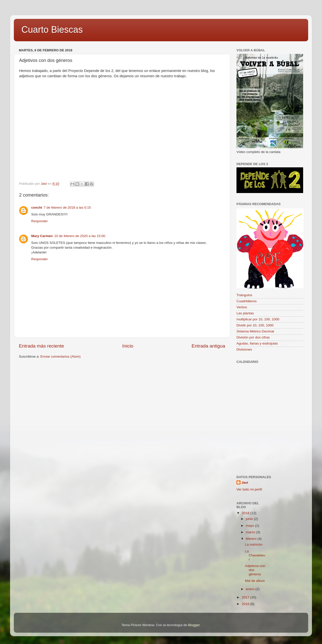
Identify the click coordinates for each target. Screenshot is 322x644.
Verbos (242, 307)
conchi (37, 207)
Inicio (128, 346)
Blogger (194, 625)
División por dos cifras (253, 337)
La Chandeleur (255, 555)
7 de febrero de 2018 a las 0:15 (67, 207)
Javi (245, 483)
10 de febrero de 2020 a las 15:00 (80, 236)
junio (250, 519)
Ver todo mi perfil (249, 489)
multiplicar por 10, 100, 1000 (258, 319)
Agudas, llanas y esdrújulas (257, 343)
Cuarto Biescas (52, 30)
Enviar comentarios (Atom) (61, 356)
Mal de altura (255, 581)
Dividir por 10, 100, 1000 (255, 325)
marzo (251, 532)
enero (251, 589)
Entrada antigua (208, 346)
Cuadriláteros (247, 301)
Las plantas (245, 313)
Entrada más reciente (42, 346)
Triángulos (244, 295)
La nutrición (254, 544)
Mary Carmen (42, 236)
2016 (246, 604)
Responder (39, 221)
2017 (246, 597)
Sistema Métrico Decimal (255, 331)
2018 (246, 513)
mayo (250, 526)
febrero (252, 539)
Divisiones (244, 349)
